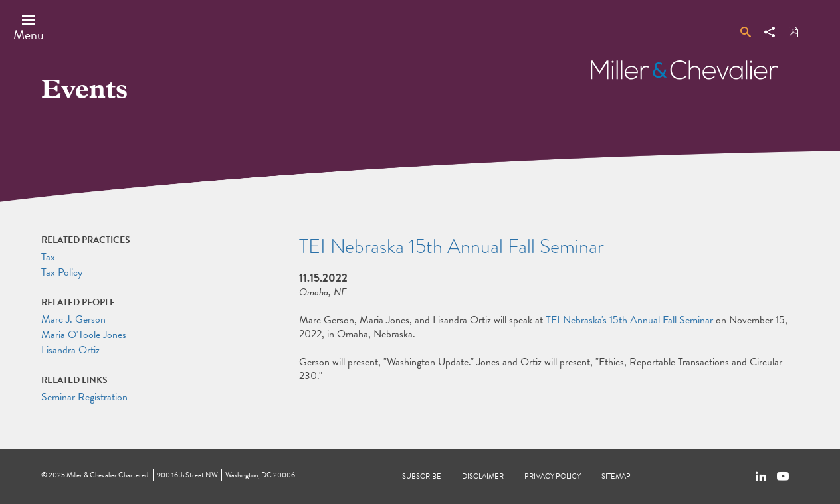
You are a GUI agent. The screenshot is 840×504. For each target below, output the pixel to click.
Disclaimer (483, 476)
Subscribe (422, 476)
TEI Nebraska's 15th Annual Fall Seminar (629, 320)
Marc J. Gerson (73, 319)
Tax (48, 257)
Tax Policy (62, 272)
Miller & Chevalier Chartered (107, 475)
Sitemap (616, 476)
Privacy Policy (553, 476)
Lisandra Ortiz (70, 350)
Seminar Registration (84, 397)
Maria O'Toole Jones (84, 335)
